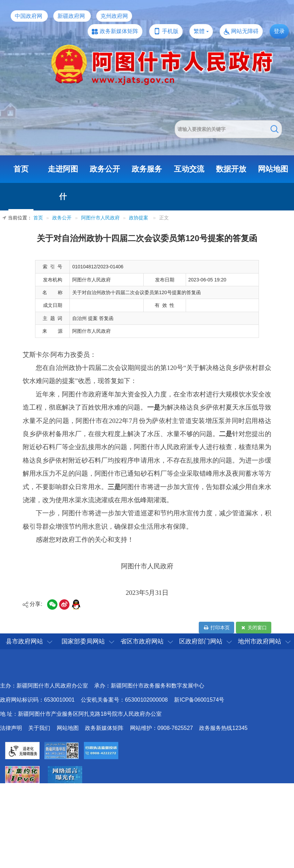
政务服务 (147, 169)
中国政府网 (29, 16)
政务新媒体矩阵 (119, 31)
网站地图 (273, 169)
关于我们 (39, 728)
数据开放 (231, 169)
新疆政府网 (71, 16)
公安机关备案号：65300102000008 (124, 700)
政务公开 (105, 169)
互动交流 (189, 169)
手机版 (170, 31)
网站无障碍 (245, 31)
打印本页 (216, 628)
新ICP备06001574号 (199, 700)
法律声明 (11, 728)
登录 (279, 31)
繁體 (199, 31)
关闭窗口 (254, 628)
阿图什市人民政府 (100, 218)
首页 (21, 169)
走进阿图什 (63, 183)
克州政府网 (114, 16)
